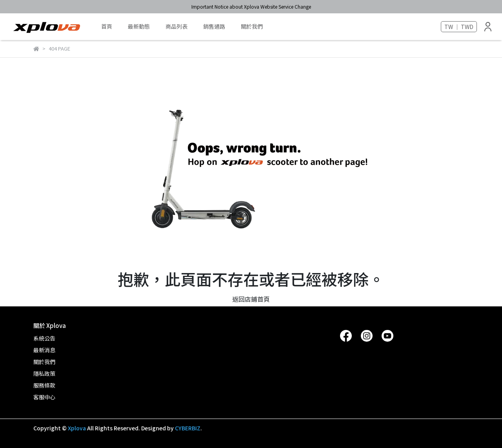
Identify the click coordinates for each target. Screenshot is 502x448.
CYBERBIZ (188, 428)
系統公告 (44, 338)
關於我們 (252, 26)
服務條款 (44, 385)
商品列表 (176, 26)
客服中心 (44, 397)
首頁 (107, 26)
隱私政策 (44, 373)
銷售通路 (214, 26)
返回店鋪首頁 (251, 299)
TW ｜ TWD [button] (459, 27)
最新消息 (44, 350)
